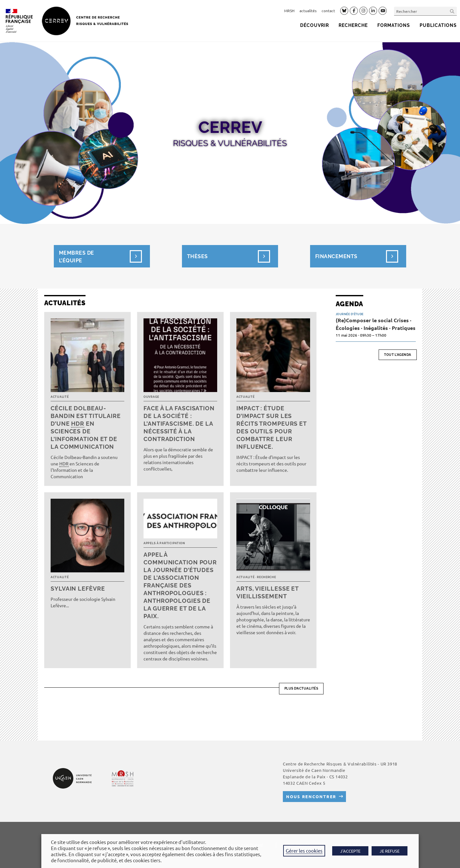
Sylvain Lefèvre (78, 589)
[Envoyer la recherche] (452, 11)
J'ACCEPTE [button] (350, 851)
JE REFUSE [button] (390, 851)
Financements (336, 256)
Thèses (197, 256)
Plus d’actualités (301, 688)
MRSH (289, 11)
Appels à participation (164, 543)
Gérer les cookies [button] (304, 851)
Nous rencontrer (311, 796)
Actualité (60, 397)
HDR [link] (78, 424)
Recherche (266, 577)
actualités (308, 11)
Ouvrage (151, 397)
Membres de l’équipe (89, 256)
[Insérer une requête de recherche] (425, 11)
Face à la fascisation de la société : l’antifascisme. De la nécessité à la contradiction (179, 424)
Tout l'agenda (398, 355)
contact (328, 11)
